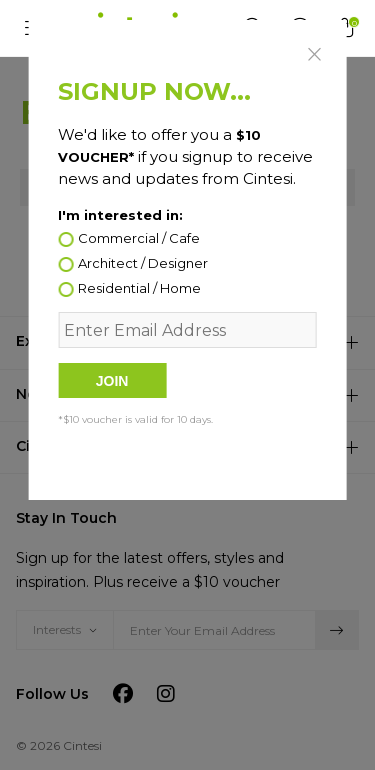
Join (112, 381)
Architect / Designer (143, 264)
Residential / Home (139, 289)
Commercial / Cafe (139, 239)
